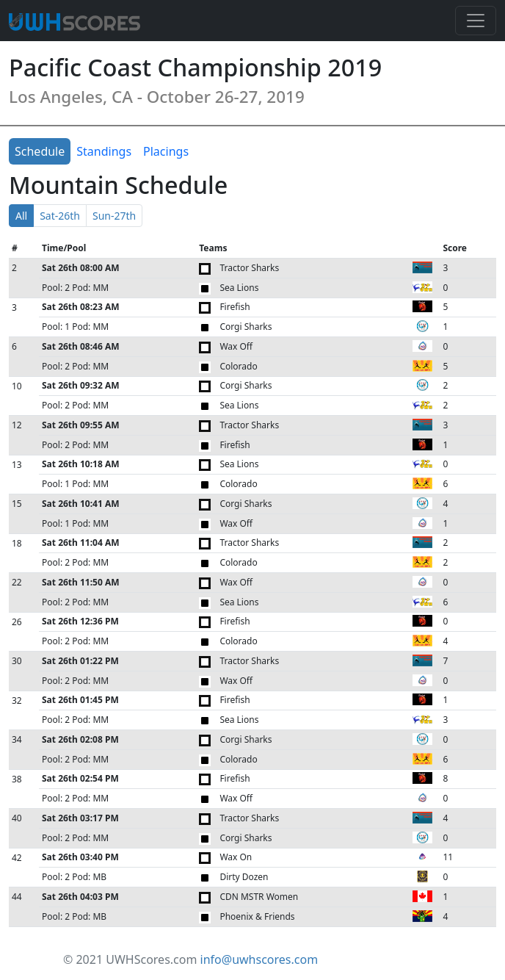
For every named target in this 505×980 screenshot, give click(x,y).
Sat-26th (60, 216)
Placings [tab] (166, 151)
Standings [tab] (104, 151)
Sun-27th (114, 216)
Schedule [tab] (40, 151)
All (21, 216)
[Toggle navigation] (476, 21)
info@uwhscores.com (259, 959)
